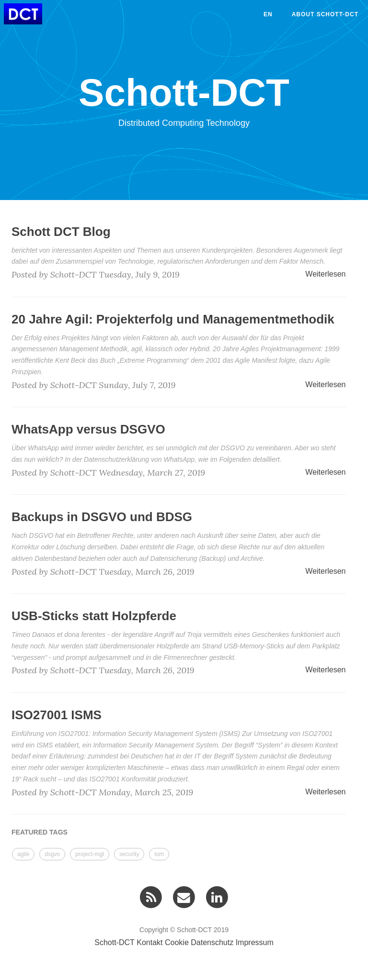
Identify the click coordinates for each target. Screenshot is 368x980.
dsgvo (52, 854)
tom (159, 854)
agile (23, 854)
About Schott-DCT (325, 14)
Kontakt (149, 942)
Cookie (177, 942)
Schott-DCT (115, 942)
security (129, 854)
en (268, 14)
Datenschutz (212, 942)
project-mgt (90, 854)
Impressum (255, 942)
